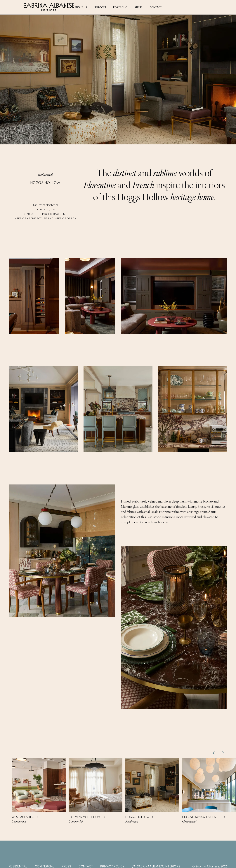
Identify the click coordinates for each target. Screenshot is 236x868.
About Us (81, 7)
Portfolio (120, 7)
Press (139, 7)
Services (100, 7)
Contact (156, 7)
